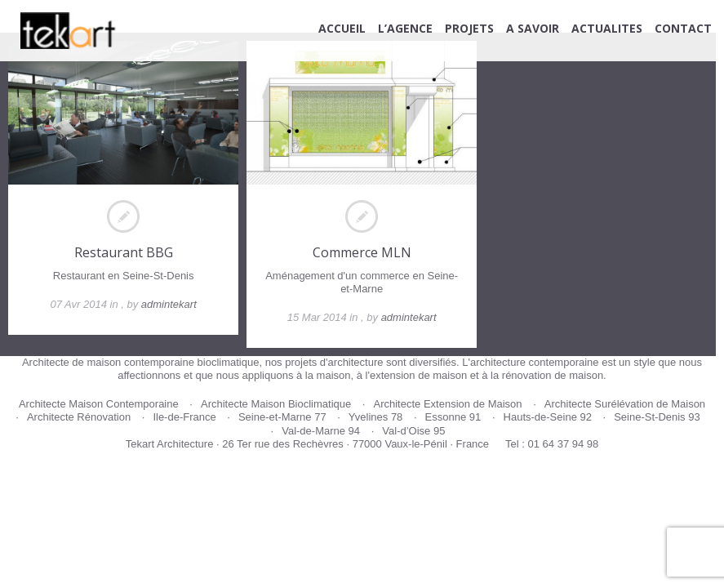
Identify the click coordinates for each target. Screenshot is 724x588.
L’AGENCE (405, 28)
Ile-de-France (184, 417)
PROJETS (469, 28)
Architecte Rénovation (79, 417)
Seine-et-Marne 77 (282, 417)
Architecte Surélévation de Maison (625, 404)
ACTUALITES (607, 28)
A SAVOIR (533, 28)
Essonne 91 (453, 417)
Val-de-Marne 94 (321, 431)
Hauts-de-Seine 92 (548, 417)
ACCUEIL (342, 28)
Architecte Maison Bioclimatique (276, 404)
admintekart (169, 304)
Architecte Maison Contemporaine (99, 404)
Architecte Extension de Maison (447, 404)
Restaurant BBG (124, 252)
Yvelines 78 (376, 417)
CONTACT (683, 28)
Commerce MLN (362, 252)
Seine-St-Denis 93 (657, 417)
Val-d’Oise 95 (413, 431)
